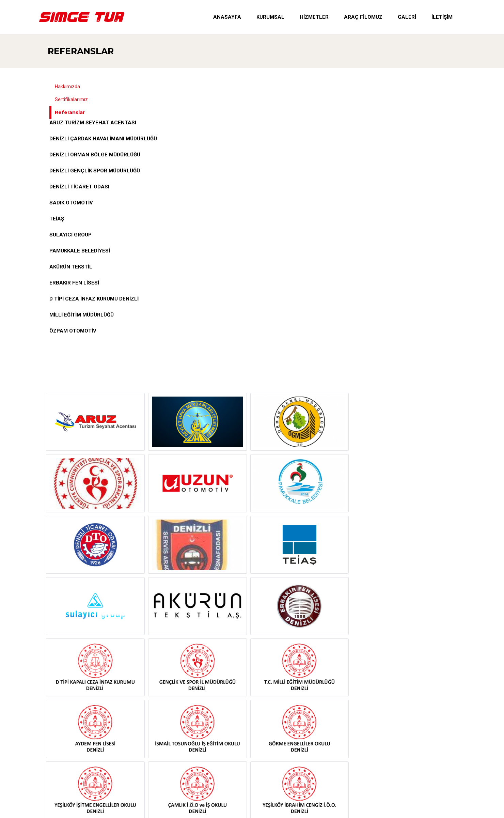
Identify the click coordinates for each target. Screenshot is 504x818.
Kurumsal (270, 17)
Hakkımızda (67, 87)
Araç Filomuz (363, 17)
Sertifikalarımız (71, 99)
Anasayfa (227, 17)
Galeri (407, 17)
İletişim (442, 17)
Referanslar (81, 51)
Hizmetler (314, 17)
